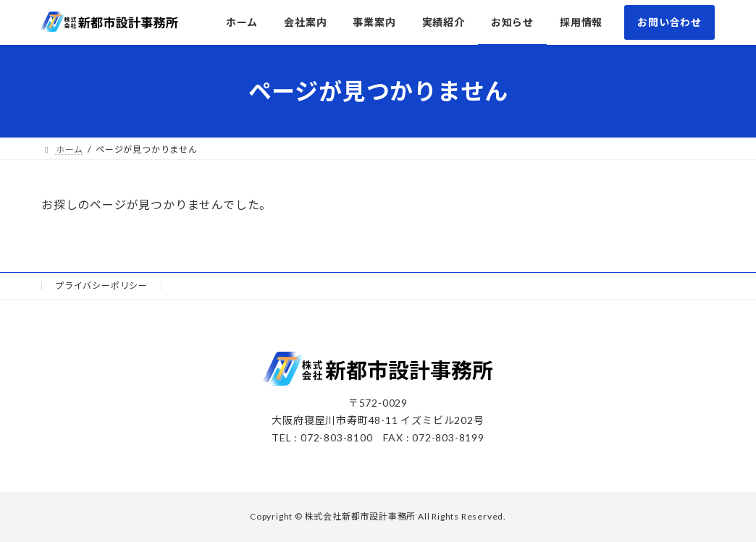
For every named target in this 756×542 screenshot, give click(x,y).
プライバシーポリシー (101, 285)
